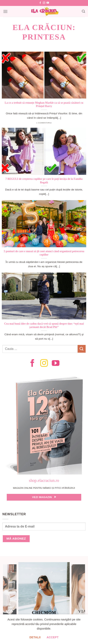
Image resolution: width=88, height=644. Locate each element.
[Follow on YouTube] (48, 3)
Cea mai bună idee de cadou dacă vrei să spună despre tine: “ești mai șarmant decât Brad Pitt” (44, 325)
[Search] (83, 11)
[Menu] (5, 11)
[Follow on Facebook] (40, 3)
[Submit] (82, 349)
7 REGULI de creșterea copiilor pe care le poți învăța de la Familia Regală (44, 181)
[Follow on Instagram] (44, 3)
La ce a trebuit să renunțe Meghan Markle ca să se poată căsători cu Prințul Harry (44, 105)
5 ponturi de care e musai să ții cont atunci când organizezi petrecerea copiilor (44, 253)
